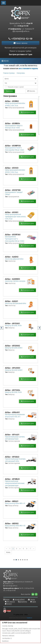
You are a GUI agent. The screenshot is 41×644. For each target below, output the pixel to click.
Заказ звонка (20, 43)
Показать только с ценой (16, 87)
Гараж (33, 602)
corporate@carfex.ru (21, 31)
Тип (20, 83)
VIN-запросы (10, 602)
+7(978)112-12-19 (20, 39)
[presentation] (2, 328)
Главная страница (9, 73)
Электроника (21, 73)
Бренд (20, 79)
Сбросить (31, 91)
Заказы (31, 599)
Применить (9, 91)
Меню (5, 61)
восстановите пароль (28, 68)
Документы (23, 602)
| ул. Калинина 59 (21, 29)
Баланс (6, 599)
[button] (14, 560)
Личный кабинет (19, 599)
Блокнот (8, 604)
